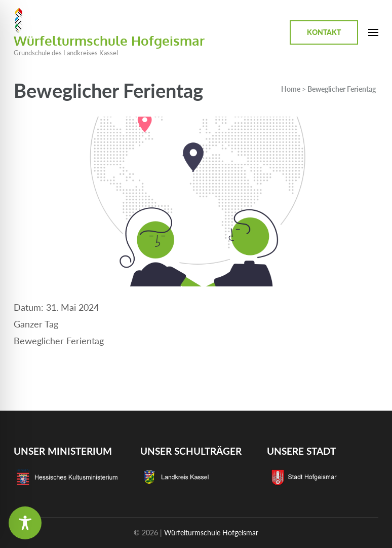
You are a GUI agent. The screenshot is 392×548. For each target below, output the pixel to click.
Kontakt (324, 32)
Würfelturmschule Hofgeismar (109, 40)
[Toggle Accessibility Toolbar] (25, 523)
